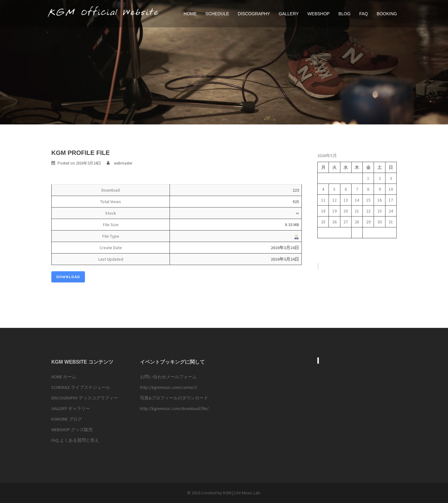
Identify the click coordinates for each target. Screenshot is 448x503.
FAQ (364, 14)
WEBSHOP (319, 14)
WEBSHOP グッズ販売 (72, 430)
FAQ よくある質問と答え (75, 440)
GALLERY (289, 14)
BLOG (345, 14)
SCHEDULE (217, 14)
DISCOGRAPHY (254, 14)
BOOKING (387, 14)
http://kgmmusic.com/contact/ (169, 387)
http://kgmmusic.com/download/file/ (174, 408)
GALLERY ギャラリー (71, 408)
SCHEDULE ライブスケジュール (81, 387)
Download (68, 277)
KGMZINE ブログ (67, 419)
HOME (190, 14)
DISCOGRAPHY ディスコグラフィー (85, 398)
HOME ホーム (64, 377)
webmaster (123, 163)
